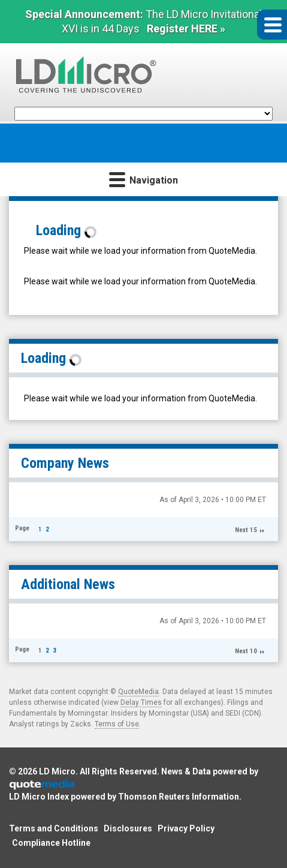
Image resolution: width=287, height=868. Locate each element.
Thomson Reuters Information (179, 797)
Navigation (143, 179)
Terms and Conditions (54, 828)
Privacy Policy (186, 828)
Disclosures (128, 828)
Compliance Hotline (51, 843)
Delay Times (141, 702)
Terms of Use (117, 724)
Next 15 (246, 530)
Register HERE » (186, 28)
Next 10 (246, 651)
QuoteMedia (138, 692)
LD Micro (57, 771)
